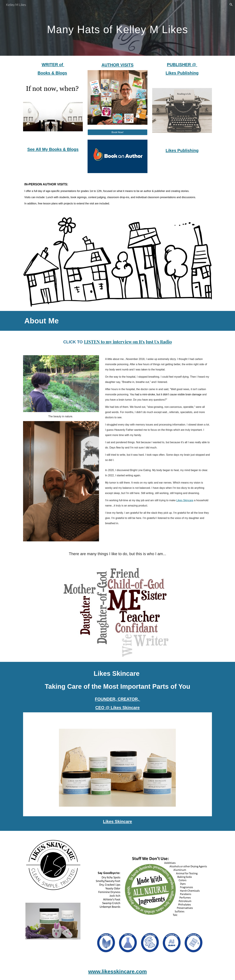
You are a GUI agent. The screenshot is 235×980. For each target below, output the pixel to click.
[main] (117, 28)
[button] (231, 5)
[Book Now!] (117, 132)
